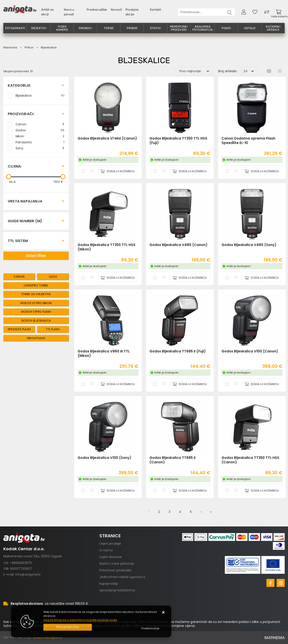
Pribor (132, 28)
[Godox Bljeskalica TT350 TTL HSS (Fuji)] (190, 171)
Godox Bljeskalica (36, 321)
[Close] (68, 627)
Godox (40, 130)
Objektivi (39, 28)
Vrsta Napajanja (25, 201)
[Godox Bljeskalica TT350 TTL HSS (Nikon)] (118, 278)
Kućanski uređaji (273, 28)
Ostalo (250, 28)
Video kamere (62, 28)
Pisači (226, 28)
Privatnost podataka (116, 570)
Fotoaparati (15, 28)
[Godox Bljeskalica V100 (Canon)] (262, 384)
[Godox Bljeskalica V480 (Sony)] (262, 278)
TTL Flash (53, 329)
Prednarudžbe (97, 10)
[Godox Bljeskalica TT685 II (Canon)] (190, 491)
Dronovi (85, 28)
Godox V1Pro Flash (36, 312)
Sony (40, 148)
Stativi (155, 28)
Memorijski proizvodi (179, 28)
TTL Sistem (18, 241)
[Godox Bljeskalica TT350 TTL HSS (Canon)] (262, 491)
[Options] (150, 628)
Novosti (116, 10)
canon (19, 277)
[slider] (9, 177)
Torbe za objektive (36, 294)
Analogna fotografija (203, 28)
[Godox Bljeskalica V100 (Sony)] (118, 491)
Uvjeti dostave (111, 557)
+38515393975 (21, 563)
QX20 (53, 277)
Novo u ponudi (69, 12)
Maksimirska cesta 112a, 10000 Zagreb (33, 556)
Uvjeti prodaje (110, 544)
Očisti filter (36, 256)
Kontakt (155, 10)
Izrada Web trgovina (47, 637)
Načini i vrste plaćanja (117, 564)
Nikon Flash (36, 338)
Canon (40, 124)
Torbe (109, 28)
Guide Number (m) (25, 221)
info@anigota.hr (28, 574)
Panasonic (40, 142)
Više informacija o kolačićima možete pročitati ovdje (80, 620)
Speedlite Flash (19, 329)
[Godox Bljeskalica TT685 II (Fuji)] (190, 384)
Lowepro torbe (36, 285)
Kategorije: (19, 85)
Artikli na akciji (47, 12)
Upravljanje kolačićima (117, 590)
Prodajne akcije (132, 12)
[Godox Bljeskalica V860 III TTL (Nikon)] (118, 384)
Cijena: (15, 166)
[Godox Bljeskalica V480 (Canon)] (190, 278)
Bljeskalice (40, 95)
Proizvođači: (21, 114)
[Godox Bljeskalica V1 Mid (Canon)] (118, 171)
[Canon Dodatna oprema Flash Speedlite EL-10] (262, 171)
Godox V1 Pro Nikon (36, 303)
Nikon (40, 136)
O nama (106, 550)
